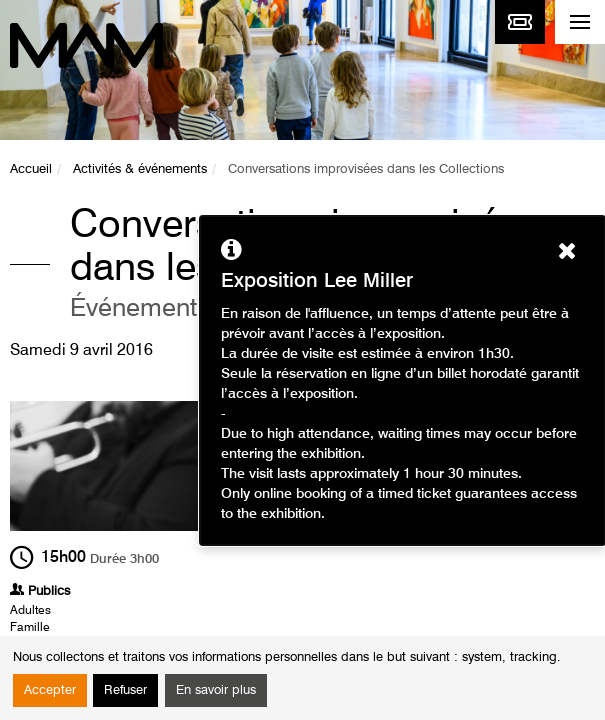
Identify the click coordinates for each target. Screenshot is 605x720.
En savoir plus (216, 690)
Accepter (50, 690)
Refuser (125, 690)
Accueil (31, 169)
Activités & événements (140, 169)
